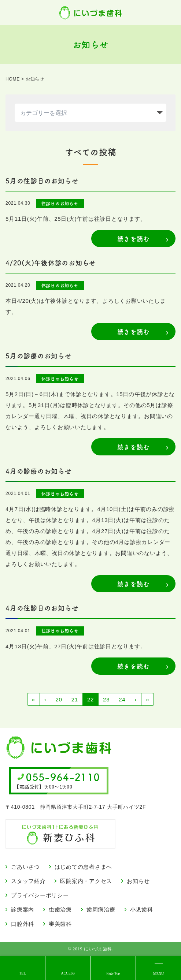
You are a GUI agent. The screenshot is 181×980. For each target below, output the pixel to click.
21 (75, 699)
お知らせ (138, 881)
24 (122, 699)
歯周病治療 (101, 910)
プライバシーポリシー (40, 895)
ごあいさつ (25, 867)
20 (59, 699)
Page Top (113, 973)
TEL (22, 973)
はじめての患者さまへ (84, 867)
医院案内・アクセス (86, 881)
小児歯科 (142, 910)
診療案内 (23, 910)
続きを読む (134, 239)
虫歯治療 (60, 910)
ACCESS (68, 973)
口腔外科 (23, 924)
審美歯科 (60, 924)
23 (106, 699)
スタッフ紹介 (28, 881)
